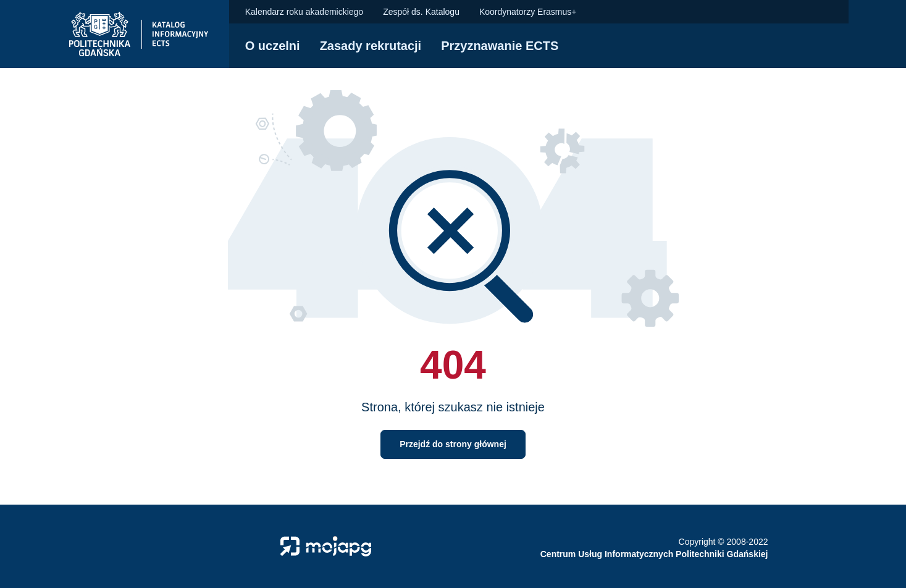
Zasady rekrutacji (371, 46)
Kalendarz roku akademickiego (304, 12)
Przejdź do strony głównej (453, 444)
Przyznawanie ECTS (500, 46)
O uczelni (273, 46)
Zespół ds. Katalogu (421, 12)
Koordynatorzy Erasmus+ (528, 12)
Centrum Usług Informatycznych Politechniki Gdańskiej (654, 554)
